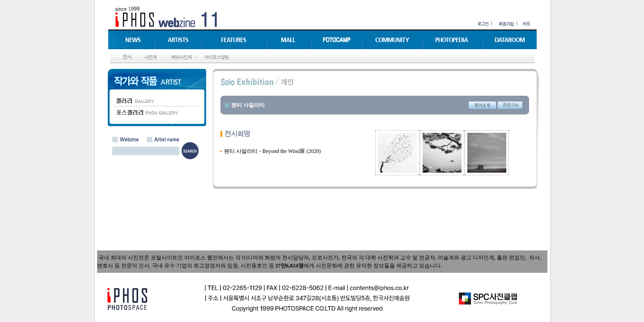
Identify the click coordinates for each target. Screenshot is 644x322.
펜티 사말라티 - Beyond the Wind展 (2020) (272, 151)
